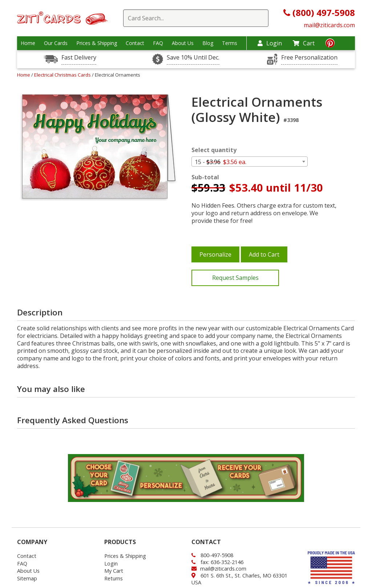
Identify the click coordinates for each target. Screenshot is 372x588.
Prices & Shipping (97, 43)
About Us (183, 43)
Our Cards (56, 43)
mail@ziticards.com (329, 25)
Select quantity (214, 150)
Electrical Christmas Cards (63, 75)
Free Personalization (309, 58)
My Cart (114, 571)
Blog (208, 43)
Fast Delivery (79, 58)
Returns (114, 578)
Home (28, 43)
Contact (135, 43)
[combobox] (250, 162)
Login (270, 43)
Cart (304, 43)
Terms (230, 43)
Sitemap (27, 578)
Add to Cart (264, 254)
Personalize (215, 254)
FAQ (158, 43)
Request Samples (235, 278)
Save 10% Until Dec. (193, 58)
